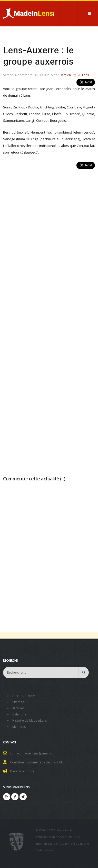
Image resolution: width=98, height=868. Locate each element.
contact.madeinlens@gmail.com (33, 753)
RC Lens (83, 75)
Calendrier (20, 714)
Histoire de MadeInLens (30, 720)
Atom (31, 696)
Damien (65, 75)
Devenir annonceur (24, 771)
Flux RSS (18, 696)
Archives (18, 708)
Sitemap (18, 702)
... (62, 479)
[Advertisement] (49, 313)
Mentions (19, 726)
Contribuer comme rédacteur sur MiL (37, 762)
